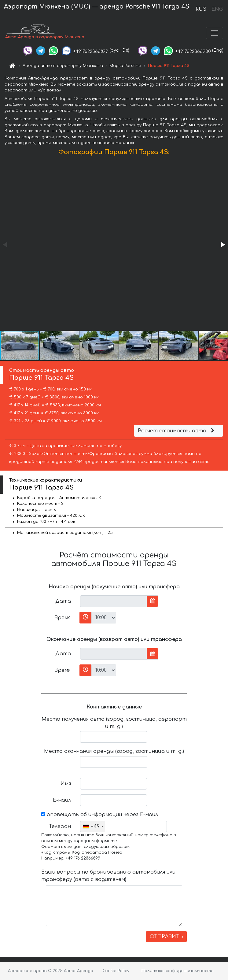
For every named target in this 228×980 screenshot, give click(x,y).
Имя (66, 784)
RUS (201, 9)
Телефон (60, 827)
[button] (222, 245)
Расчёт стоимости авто (177, 431)
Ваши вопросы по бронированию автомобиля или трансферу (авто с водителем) (108, 876)
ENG (217, 9)
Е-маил (62, 800)
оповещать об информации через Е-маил (100, 815)
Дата (63, 601)
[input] (114, 601)
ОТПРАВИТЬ (166, 937)
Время (63, 618)
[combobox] (93, 827)
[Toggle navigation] (215, 33)
